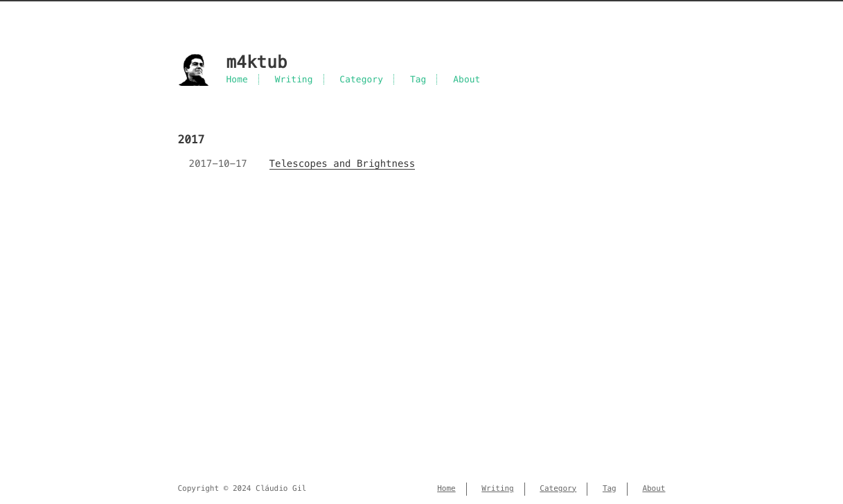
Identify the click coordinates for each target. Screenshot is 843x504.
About (467, 79)
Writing (294, 79)
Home (237, 79)
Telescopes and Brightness (343, 163)
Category (361, 79)
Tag (418, 79)
